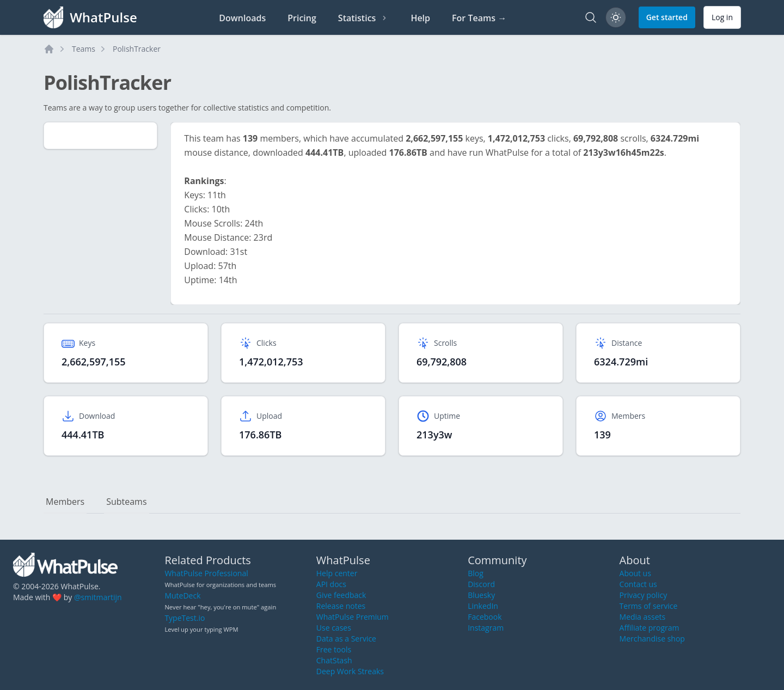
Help (420, 18)
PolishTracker (137, 49)
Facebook (485, 617)
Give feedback (341, 595)
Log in (722, 17)
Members (65, 502)
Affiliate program (650, 628)
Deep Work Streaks (350, 671)
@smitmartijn (98, 597)
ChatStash (334, 660)
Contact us (638, 584)
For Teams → (479, 18)
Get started (667, 17)
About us (635, 573)
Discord (481, 584)
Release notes (341, 606)
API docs (331, 584)
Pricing (302, 18)
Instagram (486, 628)
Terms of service (649, 606)
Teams (84, 49)
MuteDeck (182, 596)
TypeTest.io (185, 618)
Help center (337, 573)
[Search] (591, 17)
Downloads (242, 18)
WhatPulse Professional (206, 573)
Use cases (334, 628)
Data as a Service (346, 639)
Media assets (643, 617)
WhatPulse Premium (353, 617)
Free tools (334, 649)
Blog (476, 573)
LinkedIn (483, 606)
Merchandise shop (652, 639)
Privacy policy (644, 595)
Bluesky (481, 595)
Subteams (126, 502)
